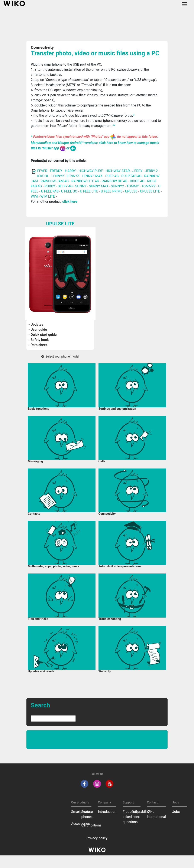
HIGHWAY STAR (118, 171)
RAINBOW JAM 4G (55, 181)
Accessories (80, 824)
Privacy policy (97, 838)
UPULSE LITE (150, 191)
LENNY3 (73, 176)
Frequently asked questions (131, 817)
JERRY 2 (151, 171)
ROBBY (50, 186)
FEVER (43, 171)
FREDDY (56, 171)
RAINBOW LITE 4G (85, 181)
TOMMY (133, 186)
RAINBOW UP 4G (115, 181)
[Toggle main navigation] (185, 4)
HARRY (71, 171)
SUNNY (81, 186)
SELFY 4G (65, 186)
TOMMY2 (148, 186)
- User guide (38, 330)
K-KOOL (43, 176)
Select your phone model (60, 357)
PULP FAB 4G (131, 176)
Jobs (176, 812)
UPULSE (132, 191)
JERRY (137, 171)
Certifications (92, 825)
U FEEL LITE (89, 191)
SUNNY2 (117, 186)
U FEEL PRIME (112, 191)
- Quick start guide (43, 335)
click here (70, 202)
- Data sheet (38, 345)
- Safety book (39, 340)
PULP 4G (112, 176)
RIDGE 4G (137, 181)
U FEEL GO (69, 191)
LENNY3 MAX (92, 176)
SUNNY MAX (99, 186)
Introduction (107, 812)
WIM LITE (48, 196)
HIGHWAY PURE (91, 171)
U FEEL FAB (50, 191)
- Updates (36, 324)
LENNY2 (58, 176)
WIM (34, 196)
